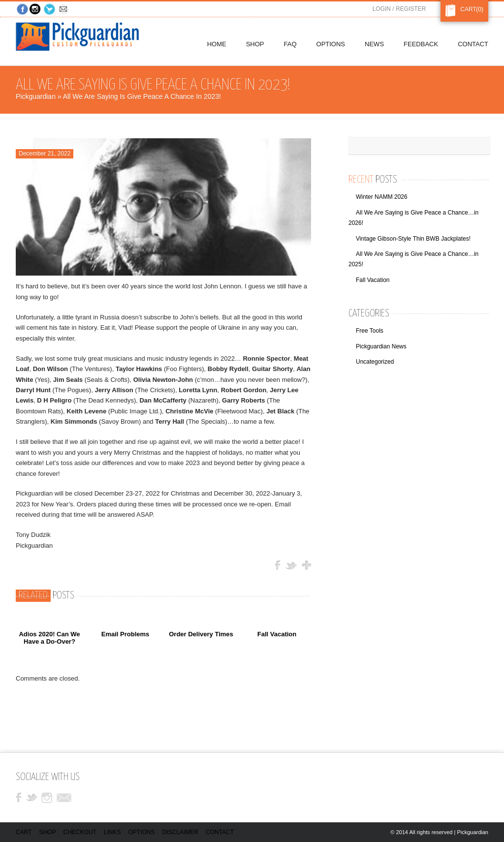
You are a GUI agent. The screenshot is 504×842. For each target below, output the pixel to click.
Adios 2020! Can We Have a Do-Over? (49, 638)
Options (142, 832)
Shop (47, 832)
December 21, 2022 (45, 154)
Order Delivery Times (201, 634)
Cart (466, 9)
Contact (220, 832)
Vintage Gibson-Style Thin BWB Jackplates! (413, 239)
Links (112, 832)
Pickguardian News (381, 346)
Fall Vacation (277, 634)
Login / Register (399, 9)
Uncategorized (375, 362)
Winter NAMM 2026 (382, 197)
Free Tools (370, 331)
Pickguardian (36, 96)
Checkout (79, 832)
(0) (480, 9)
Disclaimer (180, 832)
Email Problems (126, 634)
